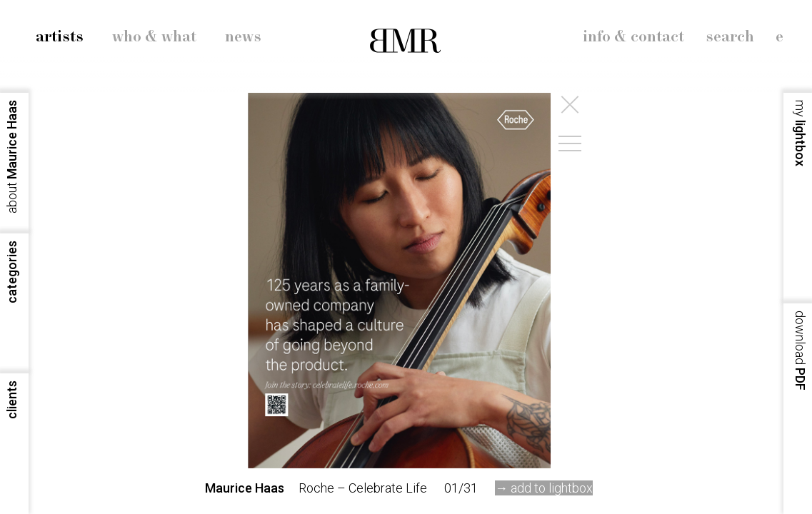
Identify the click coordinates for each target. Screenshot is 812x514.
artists (60, 37)
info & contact (633, 37)
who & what (154, 37)
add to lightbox (552, 488)
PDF (800, 351)
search (730, 37)
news (243, 37)
